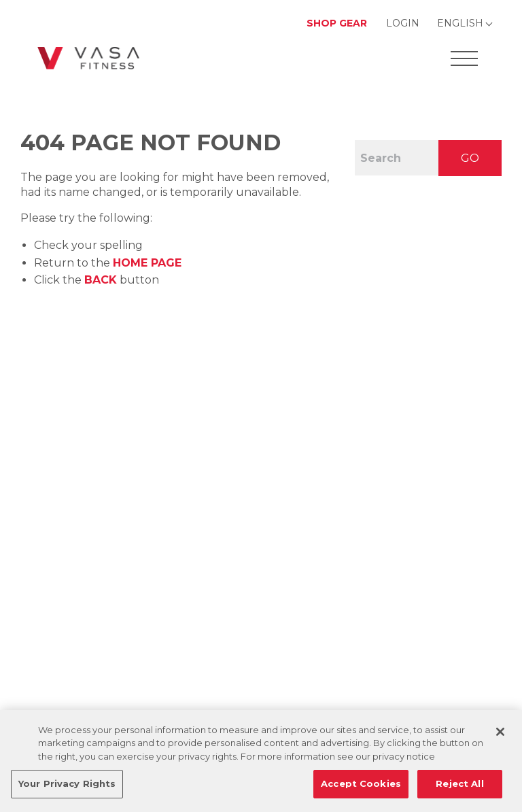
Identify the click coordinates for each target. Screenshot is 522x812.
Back (101, 280)
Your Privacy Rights (67, 783)
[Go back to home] (88, 58)
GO (470, 158)
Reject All (459, 783)
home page (147, 263)
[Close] (500, 732)
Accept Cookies (361, 783)
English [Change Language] (460, 23)
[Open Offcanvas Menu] (464, 58)
